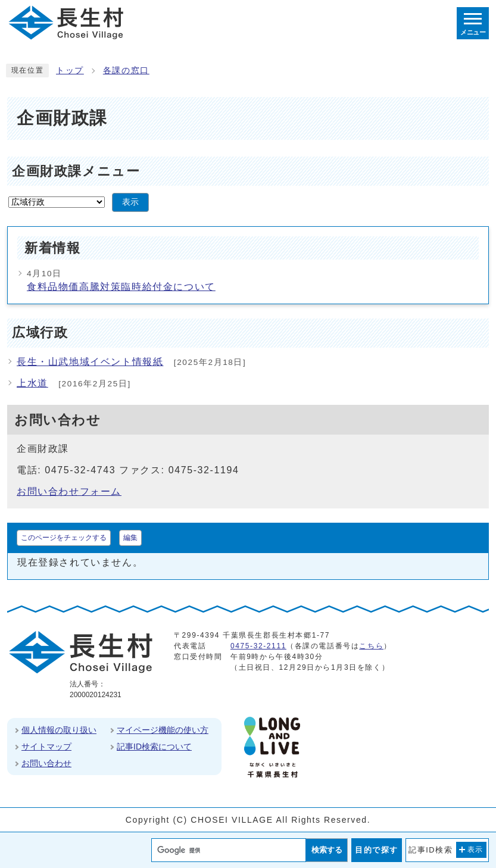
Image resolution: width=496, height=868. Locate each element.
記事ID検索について (154, 747)
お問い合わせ (46, 763)
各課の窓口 (126, 71)
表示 (130, 202)
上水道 (32, 383)
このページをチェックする (64, 538)
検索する (327, 850)
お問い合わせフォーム (69, 491)
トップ (70, 71)
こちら (371, 646)
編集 (130, 538)
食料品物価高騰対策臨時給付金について (121, 287)
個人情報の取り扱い (59, 730)
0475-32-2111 (258, 646)
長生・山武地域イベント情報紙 (90, 362)
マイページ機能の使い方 (163, 730)
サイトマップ (46, 747)
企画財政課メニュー (76, 171)
